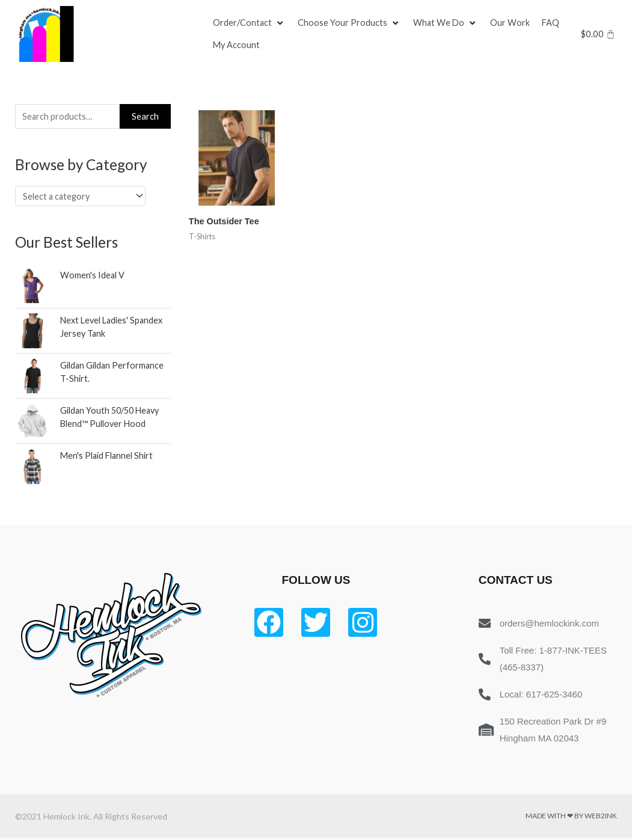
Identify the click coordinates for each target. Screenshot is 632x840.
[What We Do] (447, 23)
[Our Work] (512, 23)
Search (145, 117)
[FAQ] (553, 23)
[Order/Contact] (250, 23)
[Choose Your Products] (351, 23)
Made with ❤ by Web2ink (571, 818)
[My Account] (237, 46)
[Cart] (598, 34)
